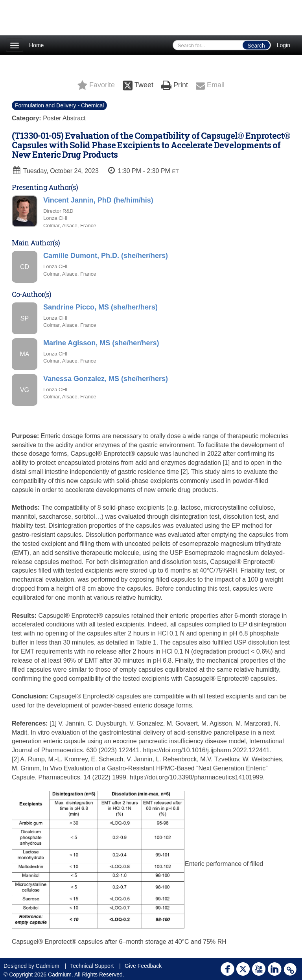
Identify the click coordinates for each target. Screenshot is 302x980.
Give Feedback (143, 966)
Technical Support (92, 966)
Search (256, 46)
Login (284, 45)
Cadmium (48, 966)
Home (36, 45)
